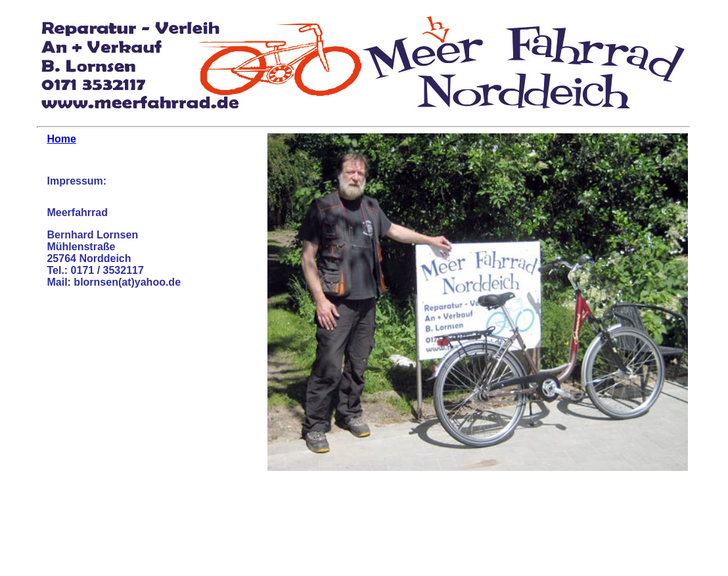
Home (61, 139)
